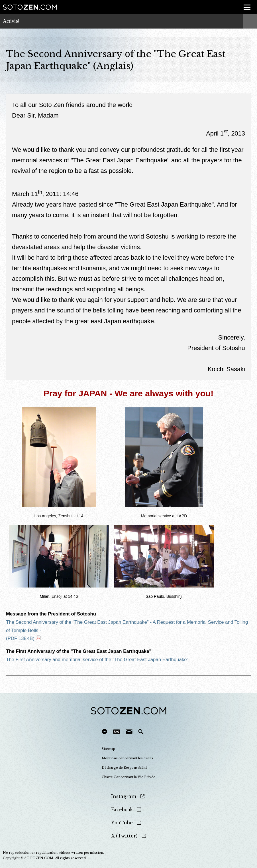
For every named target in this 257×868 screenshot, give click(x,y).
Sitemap (108, 749)
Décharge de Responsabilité (125, 768)
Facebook (122, 810)
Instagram (124, 797)
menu (245, 4)
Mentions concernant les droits (128, 758)
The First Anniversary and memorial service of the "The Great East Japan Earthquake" (97, 660)
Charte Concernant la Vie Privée (128, 777)
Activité (11, 21)
